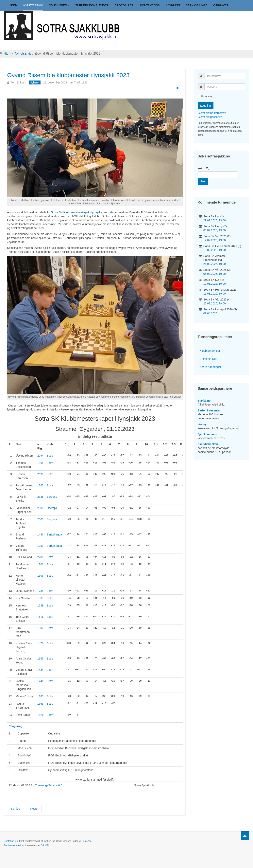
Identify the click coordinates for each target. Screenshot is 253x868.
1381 (40, 546)
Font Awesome (12, 845)
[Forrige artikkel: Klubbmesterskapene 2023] (16, 809)
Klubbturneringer (210, 351)
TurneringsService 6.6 (49, 785)
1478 (40, 643)
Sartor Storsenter (209, 410)
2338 (40, 508)
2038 (40, 474)
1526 (40, 715)
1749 (40, 606)
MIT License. (85, 841)
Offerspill (52, 508)
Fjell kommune (207, 434)
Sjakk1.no (204, 401)
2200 (40, 557)
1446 (40, 534)
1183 (40, 696)
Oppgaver (221, 5)
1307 (40, 628)
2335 (40, 497)
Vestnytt (203, 424)
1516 (40, 617)
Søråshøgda (54, 534)
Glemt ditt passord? (210, 117)
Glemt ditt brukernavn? (212, 113)
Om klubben (59, 5)
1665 (40, 704)
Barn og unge (197, 5)
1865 (40, 463)
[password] (225, 87)
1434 (40, 670)
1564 (40, 598)
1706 (40, 564)
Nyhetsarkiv (33, 5)
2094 (40, 456)
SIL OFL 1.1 (47, 845)
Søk (203, 181)
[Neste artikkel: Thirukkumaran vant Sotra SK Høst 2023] (34, 809)
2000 (40, 519)
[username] (225, 76)
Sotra (50, 456)
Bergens (52, 497)
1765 (40, 485)
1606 (40, 576)
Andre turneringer (210, 367)
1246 (40, 681)
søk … (202, 168)
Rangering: (16, 726)
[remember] (199, 96)
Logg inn (173, 5)
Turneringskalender (92, 5)
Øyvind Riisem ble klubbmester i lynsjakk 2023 (70, 75)
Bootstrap (9, 841)
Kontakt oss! (150, 5)
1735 (40, 591)
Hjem (14, 5)
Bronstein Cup (208, 359)
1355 (40, 659)
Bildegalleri (125, 5)
